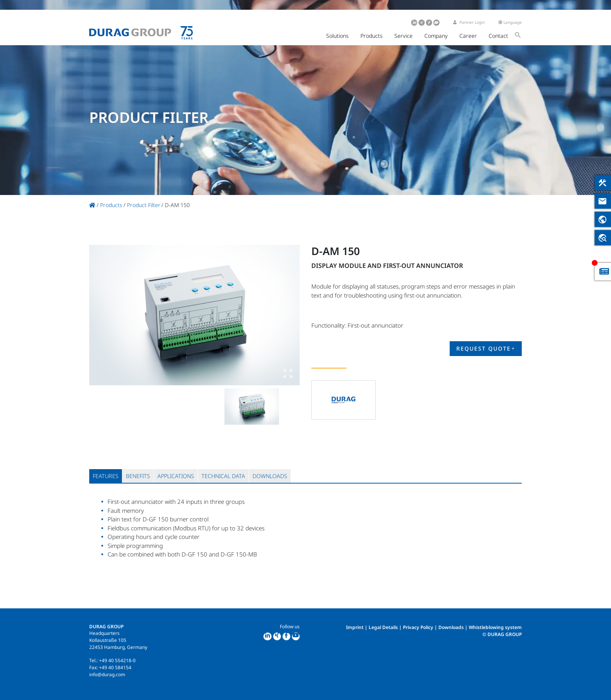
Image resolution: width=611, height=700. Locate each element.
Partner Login (469, 22)
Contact (498, 36)
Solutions (337, 36)
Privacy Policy (418, 627)
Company (436, 36)
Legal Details (383, 627)
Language (510, 22)
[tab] (106, 476)
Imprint (355, 627)
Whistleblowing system (495, 627)
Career (468, 36)
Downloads (451, 627)
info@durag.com (107, 674)
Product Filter (144, 205)
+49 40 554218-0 (117, 660)
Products (372, 36)
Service (404, 36)
